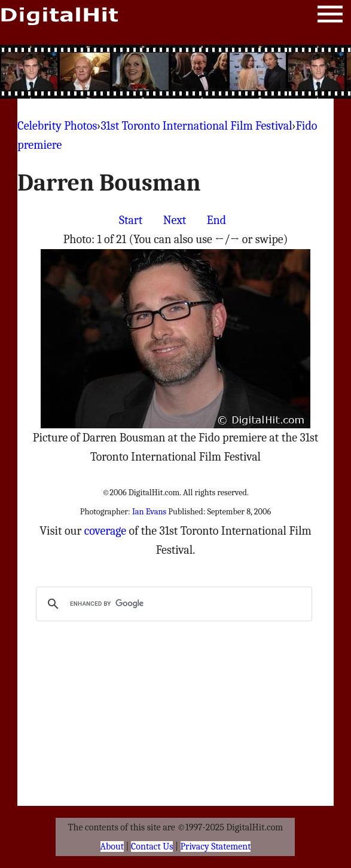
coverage (105, 531)
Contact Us (152, 846)
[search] (173, 604)
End (216, 220)
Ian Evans (149, 512)
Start (131, 220)
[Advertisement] (176, 72)
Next (175, 220)
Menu (330, 16)
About (112, 846)
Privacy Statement (216, 846)
